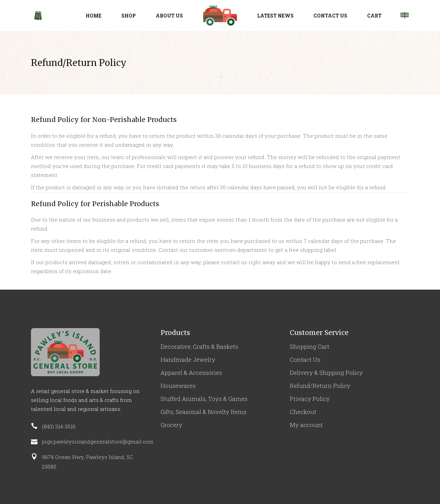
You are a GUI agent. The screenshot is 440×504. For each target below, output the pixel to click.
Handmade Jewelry (188, 360)
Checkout (303, 412)
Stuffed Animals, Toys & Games (204, 399)
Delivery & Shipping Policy (326, 373)
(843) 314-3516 (59, 426)
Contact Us (305, 360)
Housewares (178, 386)
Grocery (171, 425)
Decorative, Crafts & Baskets (199, 346)
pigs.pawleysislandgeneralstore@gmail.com (98, 441)
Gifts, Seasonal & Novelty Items (203, 412)
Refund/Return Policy (320, 386)
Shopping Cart (310, 346)
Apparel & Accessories (191, 373)
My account (306, 425)
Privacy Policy (310, 399)
